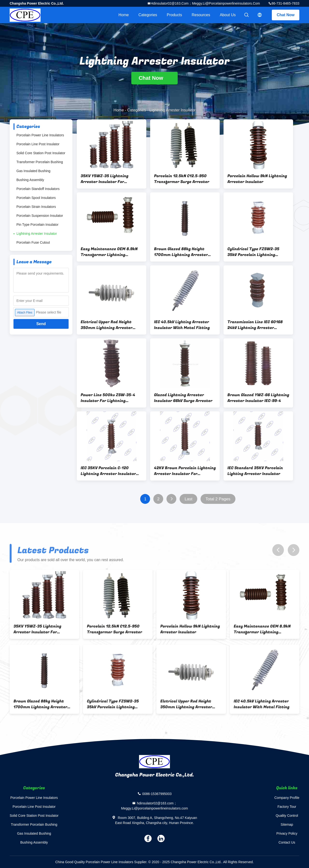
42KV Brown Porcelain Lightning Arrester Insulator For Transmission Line (185, 471)
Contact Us (287, 842)
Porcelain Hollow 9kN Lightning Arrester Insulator (257, 179)
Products (174, 15)
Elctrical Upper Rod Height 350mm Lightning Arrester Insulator (107, 325)
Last (189, 499)
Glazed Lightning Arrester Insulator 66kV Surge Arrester (183, 398)
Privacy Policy (287, 833)
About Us (228, 15)
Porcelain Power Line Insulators (40, 135)
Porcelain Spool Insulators (36, 198)
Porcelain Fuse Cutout (33, 242)
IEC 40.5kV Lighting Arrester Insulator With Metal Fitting (182, 325)
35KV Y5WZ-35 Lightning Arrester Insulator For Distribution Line (105, 179)
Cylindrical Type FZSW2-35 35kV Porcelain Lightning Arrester (253, 252)
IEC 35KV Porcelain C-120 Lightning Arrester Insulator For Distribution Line (108, 471)
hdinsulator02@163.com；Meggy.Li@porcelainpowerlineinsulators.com (205, 3)
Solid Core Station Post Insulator (41, 153)
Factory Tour (287, 807)
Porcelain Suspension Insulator (40, 216)
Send (41, 324)
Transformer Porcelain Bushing (40, 162)
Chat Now (286, 15)
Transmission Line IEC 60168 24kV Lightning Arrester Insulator (255, 325)
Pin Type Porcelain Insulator (37, 225)
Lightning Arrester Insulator (37, 233)
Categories (148, 15)
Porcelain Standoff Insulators (38, 189)
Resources (201, 15)
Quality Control (287, 816)
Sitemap (287, 824)
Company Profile (287, 798)
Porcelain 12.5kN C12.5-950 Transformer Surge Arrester (182, 179)
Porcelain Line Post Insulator (38, 144)
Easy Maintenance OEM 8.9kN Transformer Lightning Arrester (109, 252)
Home (124, 15)
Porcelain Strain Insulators (36, 207)
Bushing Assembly (30, 180)
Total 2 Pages (218, 499)
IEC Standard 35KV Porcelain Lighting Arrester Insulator (255, 471)
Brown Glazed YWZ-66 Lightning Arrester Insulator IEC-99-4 (258, 398)
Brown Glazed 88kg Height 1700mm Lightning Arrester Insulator (181, 252)
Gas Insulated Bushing (33, 171)
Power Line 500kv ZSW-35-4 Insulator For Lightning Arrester (108, 398)
